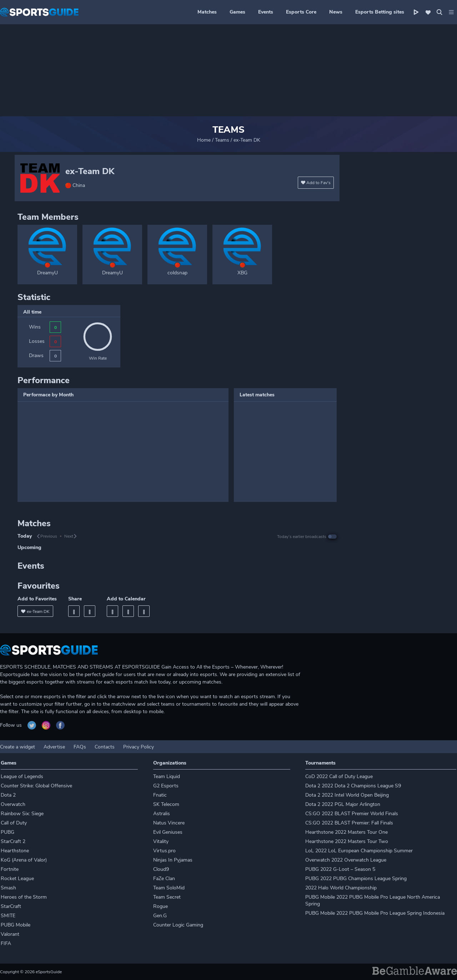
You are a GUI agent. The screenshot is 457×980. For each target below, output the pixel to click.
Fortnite (10, 869)
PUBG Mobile (16, 925)
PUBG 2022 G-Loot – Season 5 (340, 869)
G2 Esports (166, 786)
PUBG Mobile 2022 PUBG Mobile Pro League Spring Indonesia (375, 913)
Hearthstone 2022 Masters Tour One (346, 832)
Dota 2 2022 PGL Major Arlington (343, 804)
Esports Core (301, 12)
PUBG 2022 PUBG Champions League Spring (356, 879)
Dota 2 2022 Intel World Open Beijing (347, 795)
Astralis (162, 814)
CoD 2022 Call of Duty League (339, 776)
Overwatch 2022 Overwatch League (346, 860)
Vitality (161, 841)
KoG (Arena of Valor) (24, 860)
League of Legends (22, 776)
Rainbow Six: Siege (22, 814)
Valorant (10, 934)
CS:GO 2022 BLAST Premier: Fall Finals (349, 823)
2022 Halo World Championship (341, 888)
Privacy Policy (139, 747)
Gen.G (160, 916)
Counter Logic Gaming (178, 925)
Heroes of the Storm (24, 897)
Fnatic (160, 795)
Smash (8, 888)
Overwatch (13, 804)
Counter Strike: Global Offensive (36, 786)
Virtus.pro (164, 851)
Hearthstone (15, 851)
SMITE (8, 916)
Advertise (54, 747)
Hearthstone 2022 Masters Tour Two (347, 841)
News (336, 12)
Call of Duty (14, 823)
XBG (242, 273)
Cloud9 (161, 869)
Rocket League (17, 879)
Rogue (160, 906)
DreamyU (47, 273)
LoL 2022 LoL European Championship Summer (359, 851)
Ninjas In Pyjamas (173, 860)
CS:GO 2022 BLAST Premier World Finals (352, 814)
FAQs (80, 747)
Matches (207, 12)
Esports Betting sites (380, 12)
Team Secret (167, 897)
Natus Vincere (169, 823)
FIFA (6, 943)
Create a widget (17, 747)
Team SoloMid (169, 888)
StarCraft (11, 906)
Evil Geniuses (168, 832)
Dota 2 (8, 795)
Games (237, 12)
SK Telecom (166, 804)
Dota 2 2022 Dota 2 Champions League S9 (353, 786)
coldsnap (177, 273)
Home (204, 140)
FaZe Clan (164, 879)
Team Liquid (167, 776)
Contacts (105, 747)
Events (266, 12)
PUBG (7, 832)
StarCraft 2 (13, 841)
